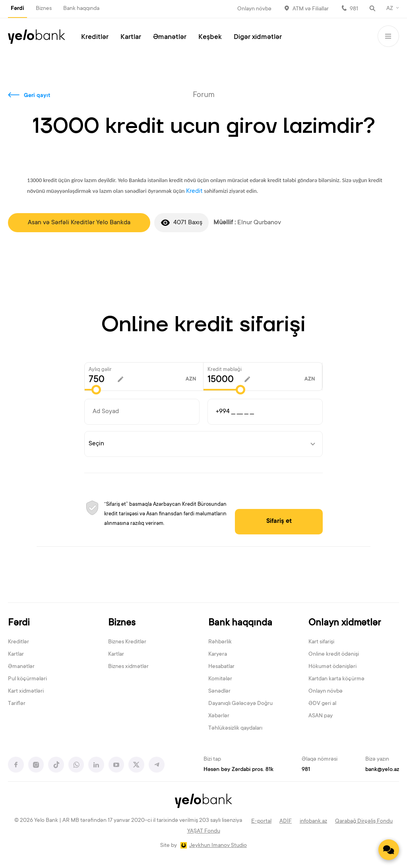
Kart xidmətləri (26, 692)
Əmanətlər (170, 37)
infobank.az (313, 821)
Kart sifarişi (321, 643)
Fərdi (17, 9)
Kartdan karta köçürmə (336, 680)
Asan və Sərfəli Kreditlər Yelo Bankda (79, 223)
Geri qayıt (37, 96)
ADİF (286, 821)
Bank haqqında (81, 9)
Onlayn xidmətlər (345, 624)
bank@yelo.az (382, 770)
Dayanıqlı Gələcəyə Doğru (240, 704)
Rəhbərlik (220, 643)
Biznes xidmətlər (128, 667)
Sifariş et (283, 522)
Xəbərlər (219, 717)
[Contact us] (389, 850)
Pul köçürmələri (27, 680)
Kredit (194, 191)
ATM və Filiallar (311, 9)
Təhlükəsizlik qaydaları (235, 728)
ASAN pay (321, 717)
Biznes (44, 9)
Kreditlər (95, 37)
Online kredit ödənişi (334, 655)
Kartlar (131, 37)
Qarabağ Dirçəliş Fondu (364, 821)
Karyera (218, 655)
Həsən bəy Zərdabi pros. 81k (238, 770)
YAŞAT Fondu (204, 832)
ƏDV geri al (322, 704)
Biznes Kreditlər (127, 643)
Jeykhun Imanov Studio (218, 846)
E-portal (261, 821)
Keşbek (210, 37)
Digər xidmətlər (258, 37)
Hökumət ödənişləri (332, 667)
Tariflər (17, 704)
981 (354, 9)
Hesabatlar (221, 667)
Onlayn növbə (254, 9)
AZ (390, 9)
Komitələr (220, 680)
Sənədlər (219, 692)
